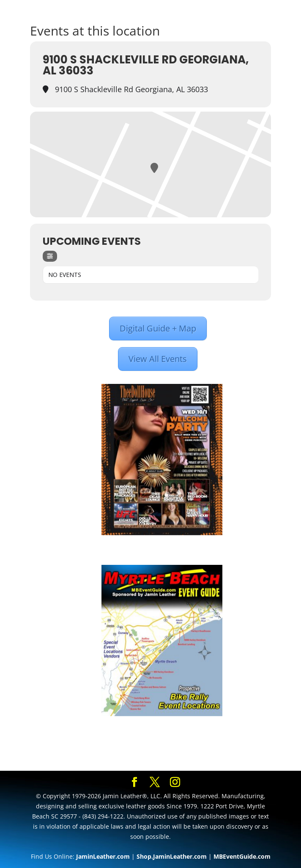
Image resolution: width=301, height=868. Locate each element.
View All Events (158, 359)
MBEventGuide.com (242, 856)
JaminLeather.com (103, 856)
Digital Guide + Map (158, 328)
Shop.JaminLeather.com (172, 856)
